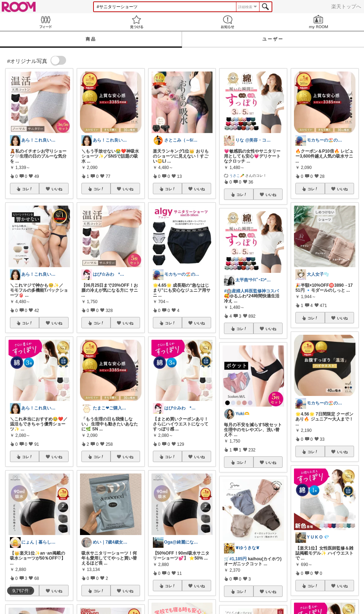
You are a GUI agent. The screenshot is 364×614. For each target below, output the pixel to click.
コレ (27, 189)
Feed (45, 22)
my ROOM (318, 22)
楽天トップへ (346, 6)
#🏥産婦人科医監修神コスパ (251, 291)
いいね (57, 189)
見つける (136, 22)
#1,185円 (238, 559)
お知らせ (227, 22)
